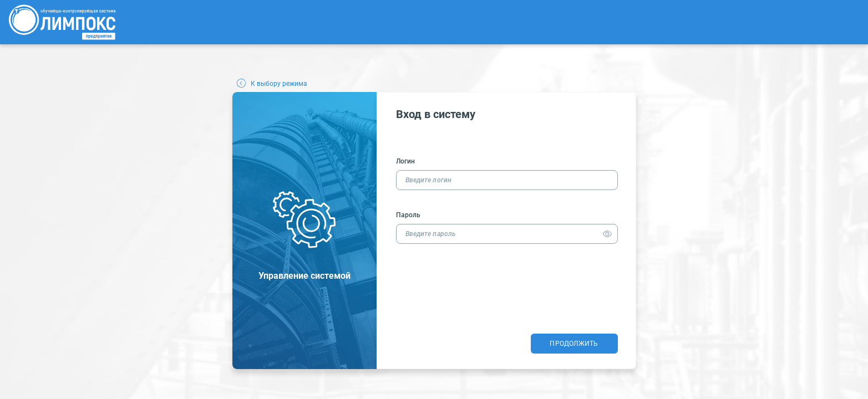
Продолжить (574, 344)
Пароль (408, 215)
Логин (406, 161)
